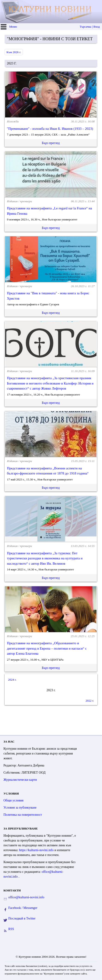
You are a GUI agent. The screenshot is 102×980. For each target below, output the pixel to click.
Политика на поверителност (23, 815)
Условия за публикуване (20, 808)
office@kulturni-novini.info (26, 897)
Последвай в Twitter (22, 918)
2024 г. (12, 680)
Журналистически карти (20, 780)
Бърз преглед (51, 143)
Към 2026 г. (14, 52)
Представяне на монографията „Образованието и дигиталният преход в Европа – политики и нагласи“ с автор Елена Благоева (47, 648)
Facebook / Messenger (23, 908)
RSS (11, 929)
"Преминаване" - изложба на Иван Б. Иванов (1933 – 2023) (50, 129)
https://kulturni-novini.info (37, 850)
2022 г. (90, 701)
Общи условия (13, 800)
